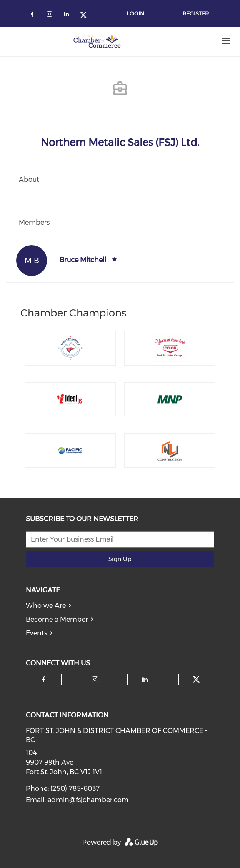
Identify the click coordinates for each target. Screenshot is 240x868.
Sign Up (120, 559)
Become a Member (57, 619)
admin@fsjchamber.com (88, 800)
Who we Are (46, 606)
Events (36, 633)
